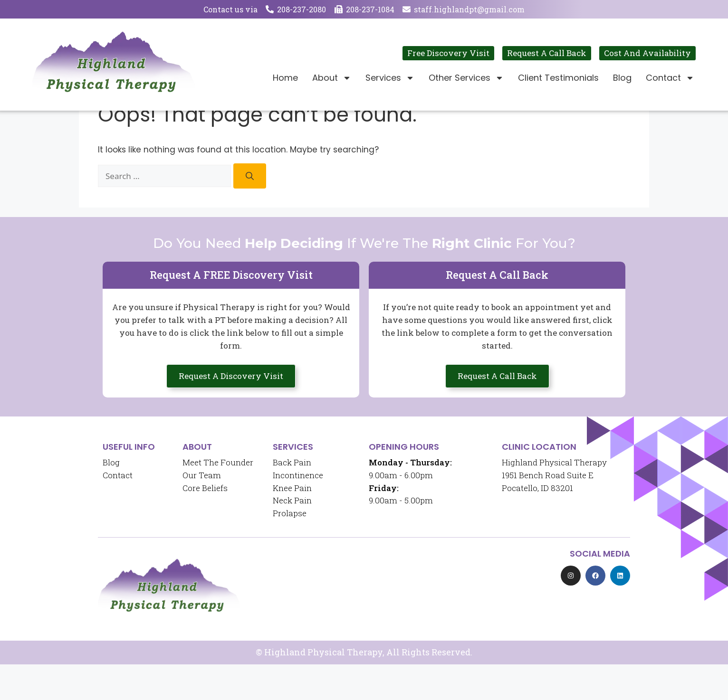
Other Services (466, 78)
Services (390, 78)
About (332, 78)
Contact (670, 78)
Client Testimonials (558, 78)
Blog (622, 78)
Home (285, 78)
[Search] (250, 212)
